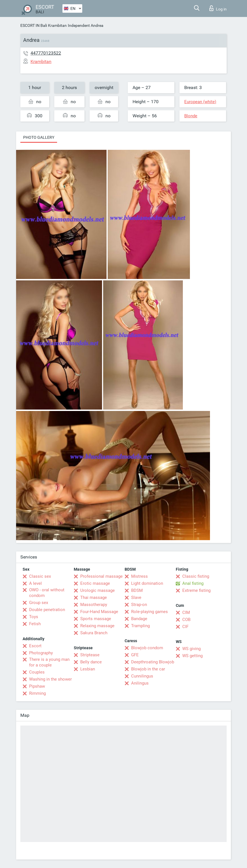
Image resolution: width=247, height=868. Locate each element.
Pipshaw (37, 686)
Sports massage (96, 619)
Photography (41, 653)
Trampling (140, 626)
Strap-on (139, 605)
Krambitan (57, 25)
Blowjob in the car (148, 669)
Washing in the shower (50, 679)
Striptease (90, 655)
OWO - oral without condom (47, 593)
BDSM (137, 590)
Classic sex (40, 576)
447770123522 (46, 53)
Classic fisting (196, 576)
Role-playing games (149, 612)
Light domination (147, 583)
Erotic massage (95, 583)
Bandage (139, 619)
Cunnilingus (142, 676)
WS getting (192, 656)
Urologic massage (97, 590)
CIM (186, 612)
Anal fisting (193, 583)
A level (35, 583)
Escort (35, 646)
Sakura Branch (94, 633)
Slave (136, 598)
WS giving (191, 649)
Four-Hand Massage (99, 612)
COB (186, 620)
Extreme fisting (196, 590)
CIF (185, 627)
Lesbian (88, 669)
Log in (218, 8)
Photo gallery (39, 137)
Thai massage (94, 598)
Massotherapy (94, 605)
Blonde (191, 116)
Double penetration (47, 610)
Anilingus (140, 683)
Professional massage (101, 576)
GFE (135, 655)
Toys (34, 617)
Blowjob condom (147, 648)
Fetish (35, 624)
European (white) (200, 102)
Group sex (39, 603)
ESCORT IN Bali (34, 25)
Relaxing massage (97, 626)
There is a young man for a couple (49, 662)
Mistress (139, 576)
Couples (37, 672)
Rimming (37, 693)
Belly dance (91, 662)
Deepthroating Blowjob (153, 662)
